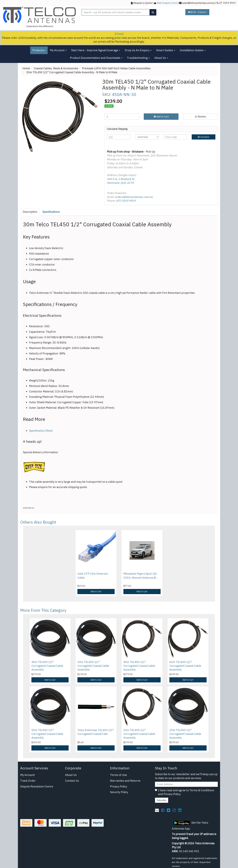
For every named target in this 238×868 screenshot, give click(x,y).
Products (39, 50)
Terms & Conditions (202, 790)
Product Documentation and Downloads (96, 58)
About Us (161, 58)
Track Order (28, 781)
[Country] (147, 137)
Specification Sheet (41, 431)
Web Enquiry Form (167, 3)
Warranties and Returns (125, 781)
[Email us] (157, 810)
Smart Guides (166, 50)
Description (30, 212)
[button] (200, 117)
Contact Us (72, 781)
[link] (163, 810)
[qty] (119, 137)
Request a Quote (143, 3)
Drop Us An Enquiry (138, 50)
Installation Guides (193, 50)
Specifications (51, 212)
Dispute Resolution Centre (37, 786)
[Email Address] (186, 784)
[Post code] (175, 137)
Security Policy (119, 792)
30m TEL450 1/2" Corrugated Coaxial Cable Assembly (93, 666)
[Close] (119, 34)
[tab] (30, 212)
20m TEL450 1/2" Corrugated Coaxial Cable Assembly (139, 734)
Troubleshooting (138, 58)
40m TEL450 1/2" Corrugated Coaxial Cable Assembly (47, 666)
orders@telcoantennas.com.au (134, 197)
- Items (197, 12)
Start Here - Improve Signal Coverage (96, 50)
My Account (58, 50)
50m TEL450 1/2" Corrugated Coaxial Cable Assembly (47, 734)
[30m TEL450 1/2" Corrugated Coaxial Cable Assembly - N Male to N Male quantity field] (122, 117)
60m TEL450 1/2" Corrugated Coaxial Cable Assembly (185, 666)
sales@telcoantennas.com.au (198, 3)
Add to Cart (161, 117)
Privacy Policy (119, 786)
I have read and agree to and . (184, 792)
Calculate (204, 137)
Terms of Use (118, 775)
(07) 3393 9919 (126, 201)
